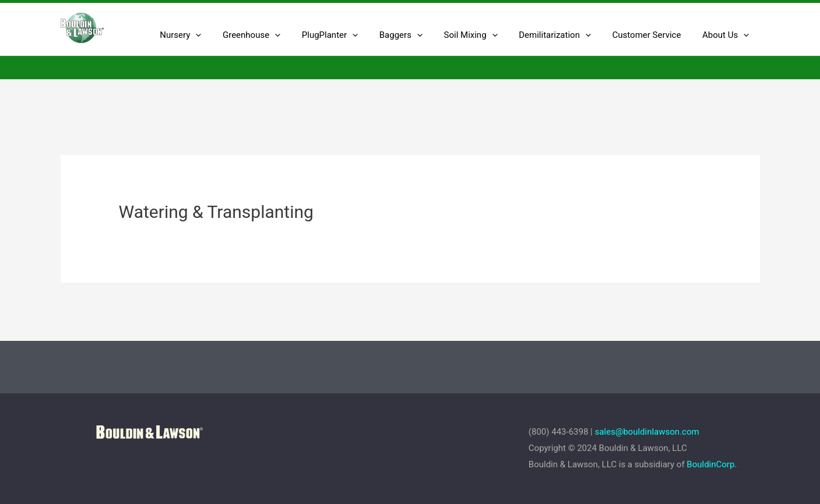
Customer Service (653, 35)
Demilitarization (565, 35)
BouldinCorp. (712, 464)
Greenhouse (277, 35)
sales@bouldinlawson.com (648, 432)
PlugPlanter (351, 35)
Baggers (418, 35)
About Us (727, 35)
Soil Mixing (484, 35)
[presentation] (225, 35)
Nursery (210, 35)
